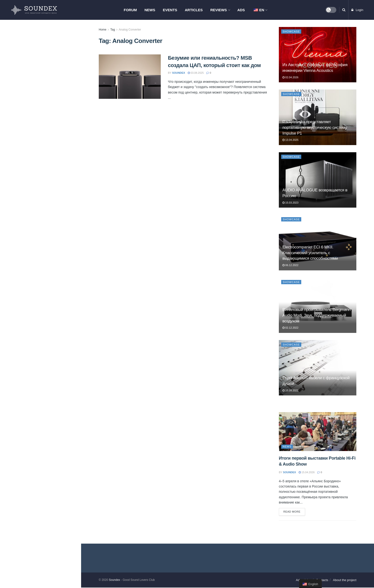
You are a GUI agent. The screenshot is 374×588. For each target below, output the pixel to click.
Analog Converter (130, 30)
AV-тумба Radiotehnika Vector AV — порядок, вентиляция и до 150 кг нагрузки (50, 116)
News (150, 10)
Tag (112, 30)
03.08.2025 (196, 73)
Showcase (291, 31)
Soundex (114, 580)
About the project (345, 580)
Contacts (322, 580)
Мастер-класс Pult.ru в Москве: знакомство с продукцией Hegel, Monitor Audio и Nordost (50, 143)
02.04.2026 (290, 77)
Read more (292, 512)
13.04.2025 (290, 140)
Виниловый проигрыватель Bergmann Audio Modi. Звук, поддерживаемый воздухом (317, 315)
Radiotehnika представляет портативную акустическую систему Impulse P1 (315, 128)
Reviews (219, 10)
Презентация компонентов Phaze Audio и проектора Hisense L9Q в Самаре (51, 195)
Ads (241, 10)
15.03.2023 (290, 203)
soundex (179, 73)
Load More (40, 356)
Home (103, 30)
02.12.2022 (290, 328)
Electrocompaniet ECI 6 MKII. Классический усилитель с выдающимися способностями (310, 253)
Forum (130, 10)
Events (170, 10)
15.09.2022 (290, 390)
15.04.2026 (307, 472)
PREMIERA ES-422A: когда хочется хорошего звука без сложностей (47, 247)
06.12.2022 (290, 265)
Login (357, 10)
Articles (194, 10)
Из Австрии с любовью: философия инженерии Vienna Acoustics (49, 89)
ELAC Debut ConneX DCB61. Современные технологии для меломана (48, 305)
